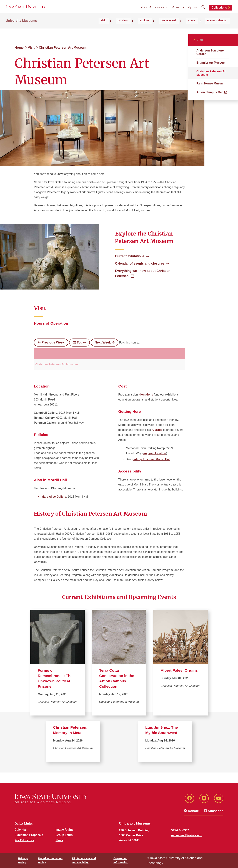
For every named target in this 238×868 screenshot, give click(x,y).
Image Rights (64, 830)
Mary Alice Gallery (54, 497)
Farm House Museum (211, 83)
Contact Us (161, 11)
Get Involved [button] (181, 27)
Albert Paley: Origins (179, 670)
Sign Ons (192, 11)
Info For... (176, 11)
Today (79, 342)
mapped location (155, 453)
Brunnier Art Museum (211, 63)
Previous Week (51, 342)
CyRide (157, 430)
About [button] (199, 27)
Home (19, 48)
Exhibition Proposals (29, 835)
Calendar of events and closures (140, 263)
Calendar (21, 830)
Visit (31, 48)
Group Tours (64, 835)
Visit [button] (131, 27)
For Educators (24, 840)
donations (146, 395)
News (59, 840)
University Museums (21, 27)
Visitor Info (146, 11)
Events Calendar (220, 27)
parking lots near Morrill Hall (151, 459)
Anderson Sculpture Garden (210, 52)
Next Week (105, 342)
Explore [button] (162, 27)
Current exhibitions (130, 256)
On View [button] (145, 27)
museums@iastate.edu (187, 835)
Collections (219, 11)
